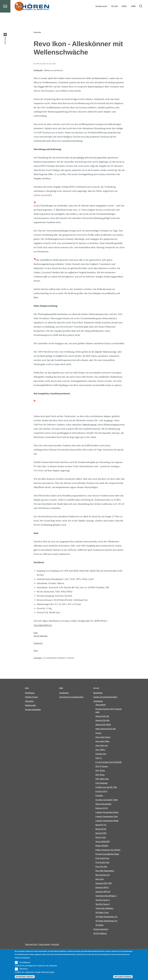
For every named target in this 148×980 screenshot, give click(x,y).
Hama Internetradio (103, 804)
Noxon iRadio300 (103, 842)
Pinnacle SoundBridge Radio (107, 854)
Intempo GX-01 (102, 808)
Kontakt (55, 944)
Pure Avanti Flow (102, 858)
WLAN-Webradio (41, 636)
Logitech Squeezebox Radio (107, 821)
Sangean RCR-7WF (104, 883)
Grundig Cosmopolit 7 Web (106, 800)
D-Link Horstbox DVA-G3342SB (108, 762)
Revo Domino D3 (102, 875)
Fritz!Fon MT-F (101, 792)
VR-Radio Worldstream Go (106, 917)
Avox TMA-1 (100, 750)
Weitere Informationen (22, 958)
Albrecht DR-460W (103, 725)
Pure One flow (101, 867)
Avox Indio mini (102, 746)
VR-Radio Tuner (102, 913)
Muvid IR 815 (101, 829)
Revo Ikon (100, 879)
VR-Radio (99, 925)
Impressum (44, 944)
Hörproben (29, 701)
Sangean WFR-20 (103, 892)
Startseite (37, 32)
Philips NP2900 (102, 846)
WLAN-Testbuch (100, 934)
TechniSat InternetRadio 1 (106, 896)
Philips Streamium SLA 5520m (108, 850)
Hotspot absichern (101, 929)
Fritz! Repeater (102, 783)
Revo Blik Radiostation (105, 871)
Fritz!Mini (99, 796)
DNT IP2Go (100, 771)
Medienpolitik (30, 706)
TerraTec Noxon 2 (103, 904)
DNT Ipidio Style (102, 779)
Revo (36, 651)
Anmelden (38, 658)
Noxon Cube (101, 838)
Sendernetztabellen (33, 710)
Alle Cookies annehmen (123, 977)
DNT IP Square (102, 767)
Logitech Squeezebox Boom (107, 812)
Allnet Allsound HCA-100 (106, 729)
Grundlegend (25, 962)
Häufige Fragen (31, 697)
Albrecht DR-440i (102, 721)
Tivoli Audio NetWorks (104, 908)
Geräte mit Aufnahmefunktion (105, 697)
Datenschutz (31, 944)
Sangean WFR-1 (102, 888)
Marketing (23, 969)
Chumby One (101, 754)
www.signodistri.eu (43, 625)
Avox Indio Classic (103, 737)
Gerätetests (30, 693)
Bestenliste (98, 693)
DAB (36, 633)
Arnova (98, 733)
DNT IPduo (100, 775)
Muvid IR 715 (101, 825)
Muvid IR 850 (101, 833)
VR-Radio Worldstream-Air (106, 921)
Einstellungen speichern (25, 977)
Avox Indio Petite (102, 741)
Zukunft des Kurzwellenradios (71, 697)
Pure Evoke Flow (102, 863)
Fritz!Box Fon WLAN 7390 (106, 787)
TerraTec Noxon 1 (103, 900)
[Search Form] (141, 15)
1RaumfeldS (100, 705)
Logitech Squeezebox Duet (106, 817)
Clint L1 (99, 758)
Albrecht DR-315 (102, 716)
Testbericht (38, 643)
